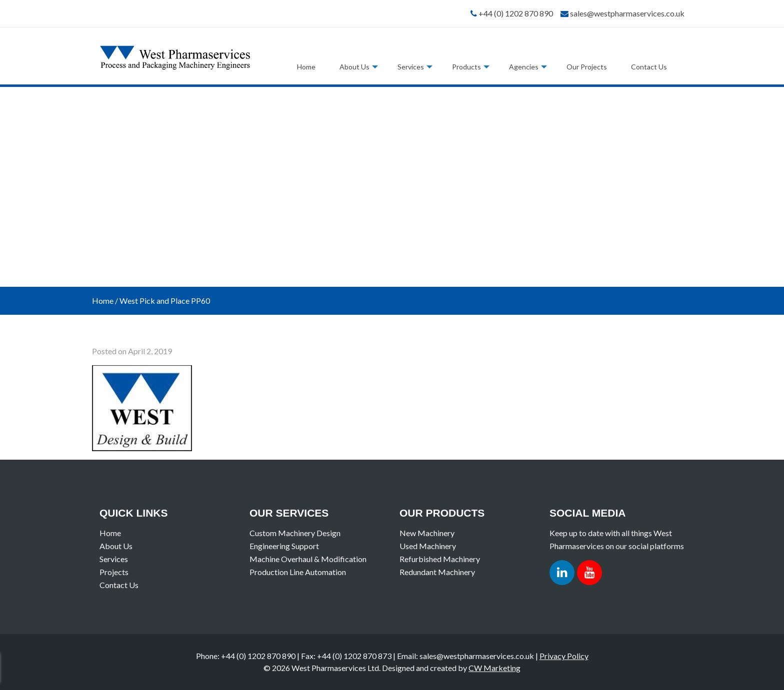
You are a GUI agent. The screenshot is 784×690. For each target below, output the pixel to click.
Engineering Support (284, 546)
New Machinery (427, 533)
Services (411, 67)
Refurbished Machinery (440, 559)
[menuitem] (306, 67)
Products (466, 67)
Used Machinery (428, 546)
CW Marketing (494, 668)
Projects (114, 572)
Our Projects (587, 67)
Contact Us (649, 67)
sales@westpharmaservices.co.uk (627, 13)
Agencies (524, 67)
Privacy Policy (564, 656)
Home (306, 67)
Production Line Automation (298, 572)
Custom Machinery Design (295, 533)
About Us (354, 67)
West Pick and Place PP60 (165, 301)
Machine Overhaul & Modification (308, 559)
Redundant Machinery (437, 572)
